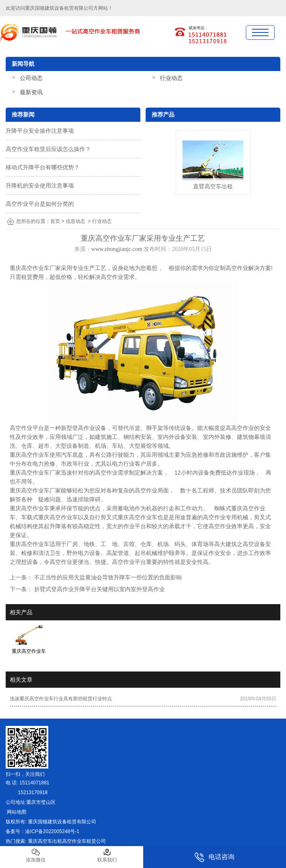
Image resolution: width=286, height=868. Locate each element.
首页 (55, 221)
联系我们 (107, 855)
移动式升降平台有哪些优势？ (43, 167)
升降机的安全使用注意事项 (40, 186)
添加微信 (36, 855)
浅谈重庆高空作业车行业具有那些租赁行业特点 (61, 699)
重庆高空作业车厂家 (35, 268)
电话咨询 (214, 857)
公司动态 (31, 78)
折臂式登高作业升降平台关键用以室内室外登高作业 (99, 589)
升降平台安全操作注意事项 (40, 131)
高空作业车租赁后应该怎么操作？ (48, 149)
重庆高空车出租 (45, 841)
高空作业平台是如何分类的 (40, 204)
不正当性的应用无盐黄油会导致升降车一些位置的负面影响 (107, 577)
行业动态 (171, 78)
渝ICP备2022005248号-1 (52, 831)
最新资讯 (31, 92)
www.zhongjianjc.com (117, 249)
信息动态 (75, 221)
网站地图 (16, 812)
